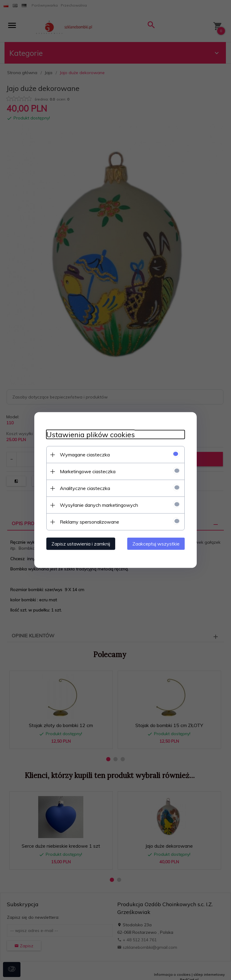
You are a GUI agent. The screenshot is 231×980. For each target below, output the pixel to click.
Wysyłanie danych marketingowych (99, 505)
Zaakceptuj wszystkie (156, 544)
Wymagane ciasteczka (85, 455)
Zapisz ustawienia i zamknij (81, 544)
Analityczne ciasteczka (85, 488)
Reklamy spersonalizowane (89, 522)
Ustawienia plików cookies (91, 435)
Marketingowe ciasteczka (88, 471)
